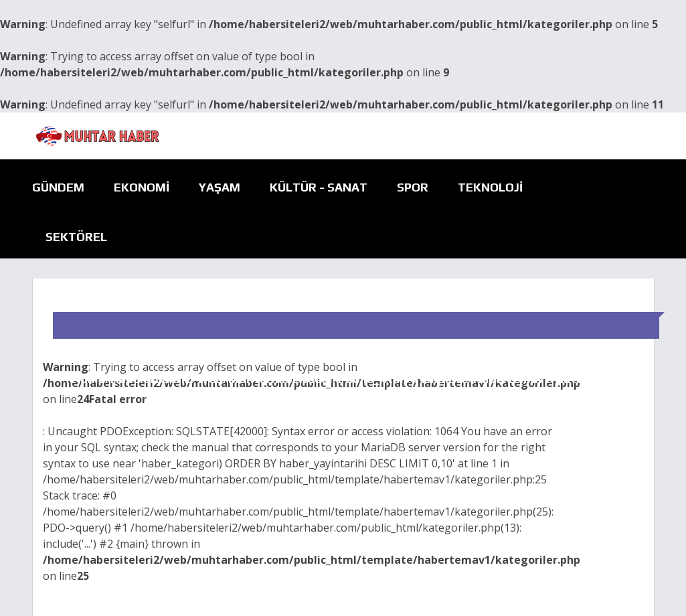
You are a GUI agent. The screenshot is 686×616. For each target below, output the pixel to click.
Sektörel (76, 237)
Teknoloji (490, 187)
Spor (413, 187)
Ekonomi (142, 187)
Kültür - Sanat (319, 187)
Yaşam (220, 187)
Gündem (58, 187)
